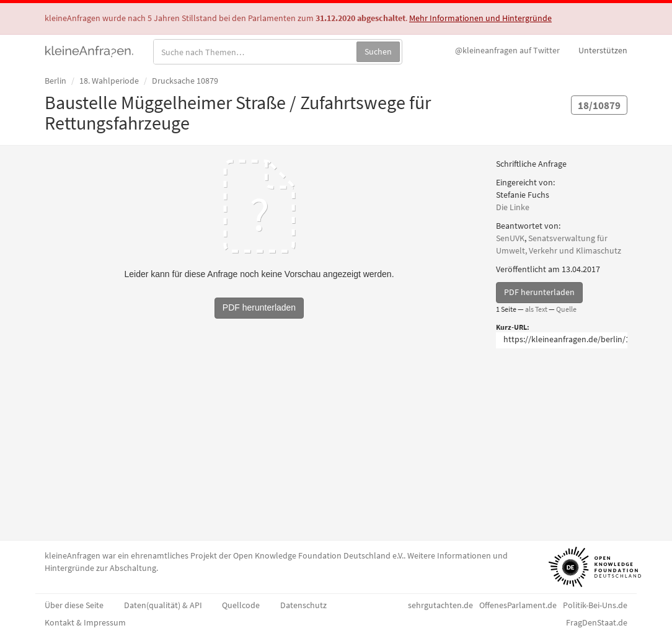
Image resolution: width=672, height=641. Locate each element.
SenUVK (510, 238)
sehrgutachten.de (440, 605)
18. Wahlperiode (109, 81)
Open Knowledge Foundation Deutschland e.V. (318, 555)
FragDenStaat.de (597, 622)
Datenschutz (303, 605)
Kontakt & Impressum (85, 622)
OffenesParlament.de (518, 605)
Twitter (507, 50)
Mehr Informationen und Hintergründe (480, 18)
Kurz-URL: (513, 327)
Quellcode (241, 605)
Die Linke (513, 207)
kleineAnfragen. (90, 50)
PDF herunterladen (539, 292)
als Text (536, 309)
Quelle (566, 309)
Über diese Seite (74, 605)
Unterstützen (603, 50)
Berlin (55, 81)
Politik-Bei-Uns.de (595, 605)
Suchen (378, 51)
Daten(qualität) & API (163, 605)
